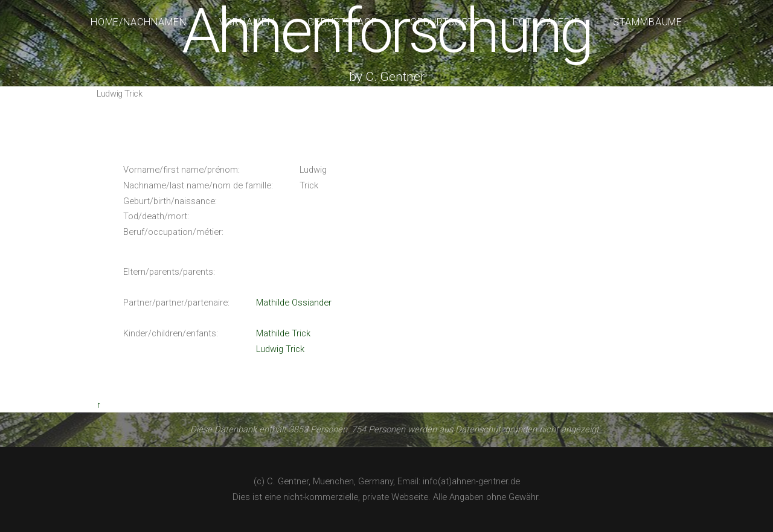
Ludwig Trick (280, 349)
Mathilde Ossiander (294, 303)
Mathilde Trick (283, 333)
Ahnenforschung (386, 31)
